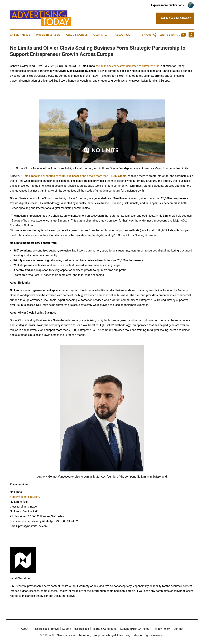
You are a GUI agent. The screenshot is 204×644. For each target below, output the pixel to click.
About (25, 629)
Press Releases (48, 35)
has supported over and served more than (76, 176)
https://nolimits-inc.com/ (25, 497)
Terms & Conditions (104, 629)
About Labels (77, 35)
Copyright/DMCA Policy (135, 629)
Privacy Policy (161, 629)
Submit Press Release (76, 629)
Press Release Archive (45, 629)
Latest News (20, 35)
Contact (101, 35)
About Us (122, 35)
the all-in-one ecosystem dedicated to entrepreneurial (128, 66)
